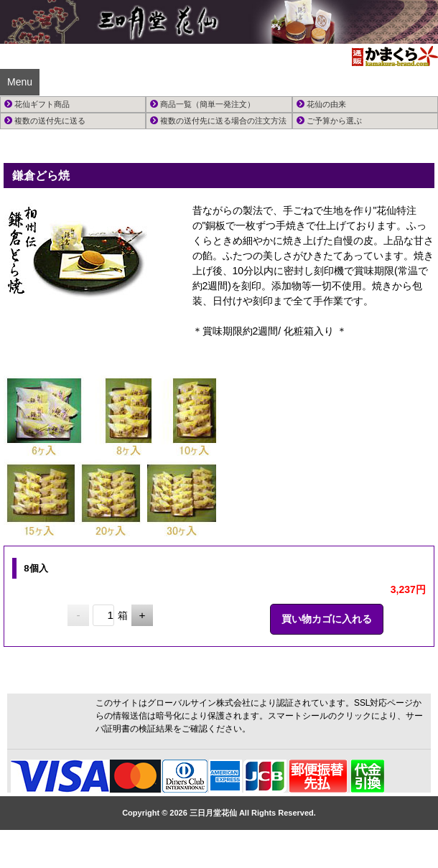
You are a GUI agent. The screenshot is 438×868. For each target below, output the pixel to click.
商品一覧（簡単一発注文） (202, 104)
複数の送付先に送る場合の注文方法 (218, 121)
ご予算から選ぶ (329, 121)
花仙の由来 (321, 104)
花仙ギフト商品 (37, 104)
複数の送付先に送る (45, 121)
